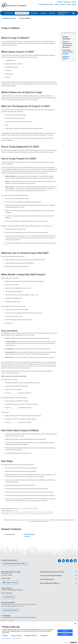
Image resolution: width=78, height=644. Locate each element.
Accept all (65, 631)
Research (63, 4)
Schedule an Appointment (64, 2)
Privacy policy (17, 638)
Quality (57, 4)
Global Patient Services (11, 610)
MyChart (74, 2)
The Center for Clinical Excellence (51, 576)
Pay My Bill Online (9, 597)
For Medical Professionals (46, 4)
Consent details (6, 638)
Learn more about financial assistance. (12, 590)
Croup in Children (10, 534)
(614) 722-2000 (6, 579)
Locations (43, 13)
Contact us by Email (10, 583)
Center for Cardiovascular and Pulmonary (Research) (67, 44)
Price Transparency (7, 593)
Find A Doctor (9, 13)
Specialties (34, 13)
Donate (69, 4)
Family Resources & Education (63, 13)
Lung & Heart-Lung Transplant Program (68, 52)
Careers (74, 4)
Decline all (65, 634)
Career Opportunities (47, 579)
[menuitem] (9, 13)
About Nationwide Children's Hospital (52, 572)
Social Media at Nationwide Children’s (15, 564)
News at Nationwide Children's (50, 583)
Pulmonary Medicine (66, 58)
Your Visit (52, 13)
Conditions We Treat (22, 13)
